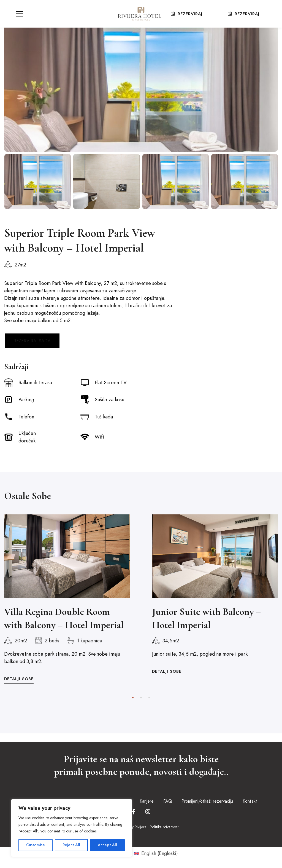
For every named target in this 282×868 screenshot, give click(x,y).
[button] (133, 698)
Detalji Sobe (19, 679)
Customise (36, 845)
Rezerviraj (186, 14)
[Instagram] (148, 812)
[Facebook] (134, 812)
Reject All (72, 845)
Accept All (107, 845)
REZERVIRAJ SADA (32, 341)
